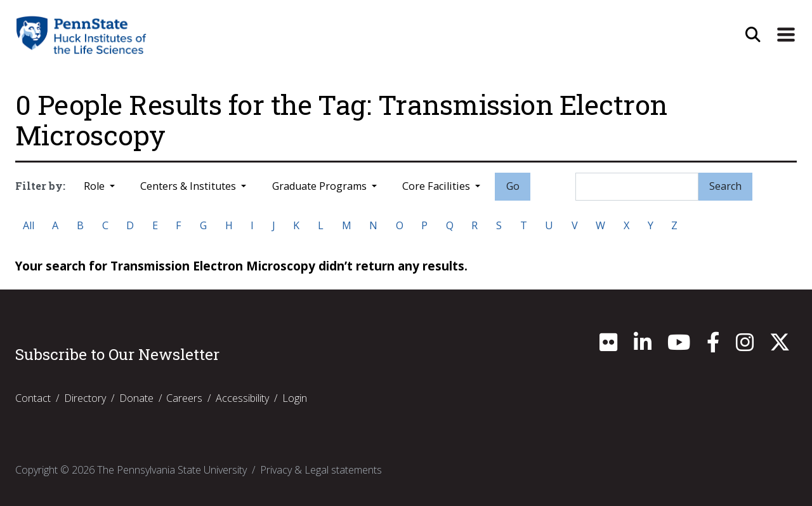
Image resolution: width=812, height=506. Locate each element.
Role (95, 186)
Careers (184, 398)
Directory (85, 398)
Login (295, 398)
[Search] (637, 187)
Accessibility (242, 398)
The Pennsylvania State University (172, 470)
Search (725, 186)
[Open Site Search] (753, 35)
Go (513, 186)
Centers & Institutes (189, 186)
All (29, 225)
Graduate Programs (321, 186)
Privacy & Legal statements (321, 470)
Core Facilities (437, 186)
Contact (33, 398)
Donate (136, 398)
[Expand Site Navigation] (786, 35)
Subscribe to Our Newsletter (117, 354)
